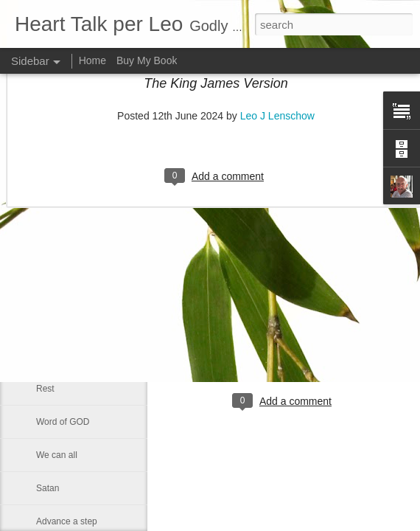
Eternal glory (61, 355)
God (45, 322)
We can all (57, 455)
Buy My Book (147, 60)
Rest (45, 389)
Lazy (45, 223)
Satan (48, 488)
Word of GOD (63, 422)
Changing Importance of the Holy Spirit (112, 256)
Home (92, 60)
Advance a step (67, 521)
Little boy (54, 289)
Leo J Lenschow (331, 341)
